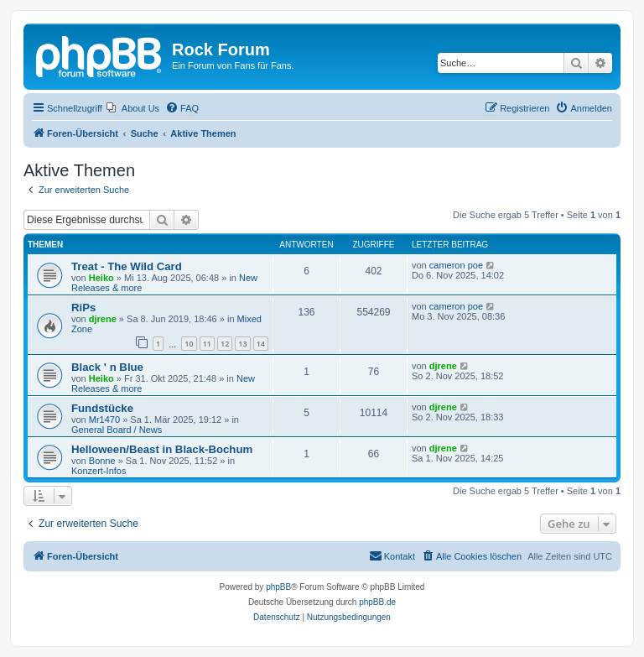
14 (261, 344)
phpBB (278, 587)
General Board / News (117, 430)
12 (225, 344)
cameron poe (456, 265)
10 (189, 344)
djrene (103, 319)
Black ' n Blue (107, 367)
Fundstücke (102, 408)
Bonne (102, 461)
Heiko (101, 278)
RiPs (83, 308)
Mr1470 (104, 420)
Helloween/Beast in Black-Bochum (162, 449)
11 (207, 344)
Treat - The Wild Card (127, 266)
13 (242, 344)
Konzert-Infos (99, 471)
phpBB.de (377, 602)
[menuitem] (133, 108)
